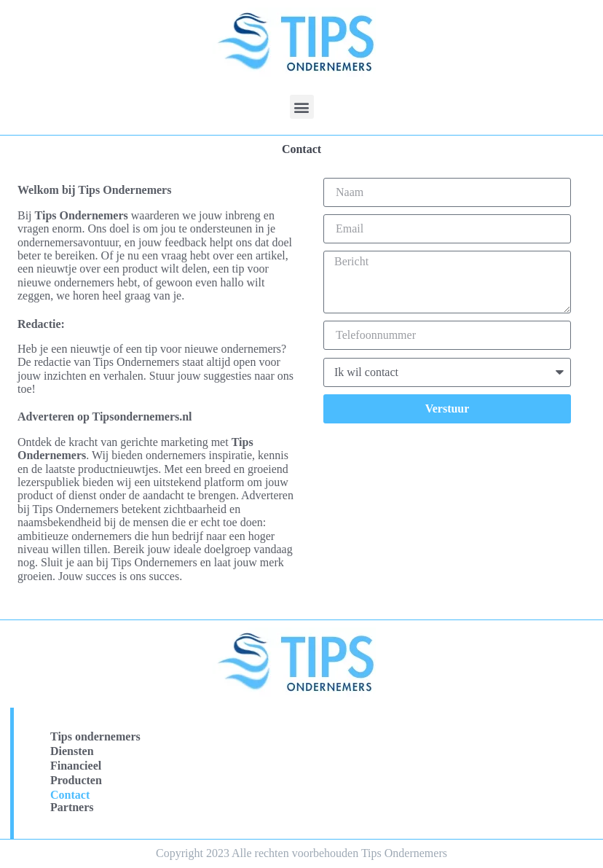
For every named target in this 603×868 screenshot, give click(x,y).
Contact (70, 795)
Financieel (76, 766)
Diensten (72, 751)
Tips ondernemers (95, 736)
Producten (76, 780)
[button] (302, 107)
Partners (72, 807)
